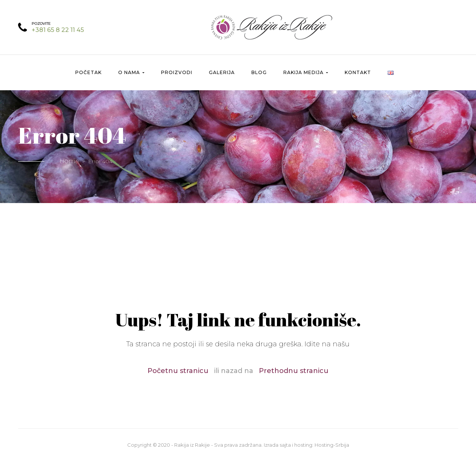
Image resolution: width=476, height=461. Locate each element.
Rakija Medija (306, 72)
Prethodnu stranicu (294, 371)
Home (69, 161)
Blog (259, 72)
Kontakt (358, 72)
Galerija (222, 72)
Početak (88, 72)
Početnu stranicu (178, 371)
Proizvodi (177, 72)
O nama (131, 72)
